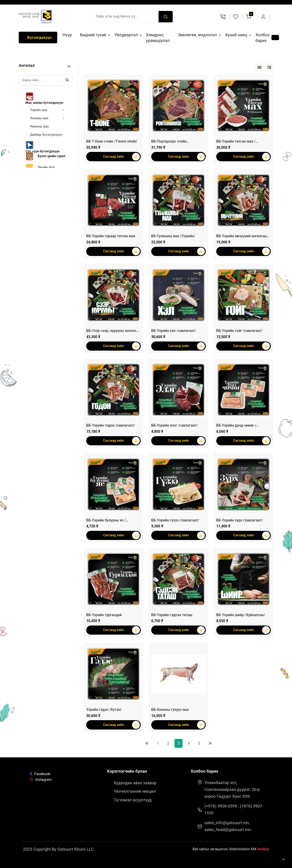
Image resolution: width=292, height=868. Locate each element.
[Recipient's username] (126, 17)
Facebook (40, 774)
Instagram (41, 780)
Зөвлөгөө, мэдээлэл (197, 35)
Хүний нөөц (236, 35)
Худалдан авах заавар (135, 783)
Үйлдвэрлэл (126, 35)
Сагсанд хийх (121, 157)
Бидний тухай (93, 35)
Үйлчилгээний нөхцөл (135, 791)
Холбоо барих (263, 38)
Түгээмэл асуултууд (133, 800)
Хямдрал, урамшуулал (158, 38)
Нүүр (67, 35)
